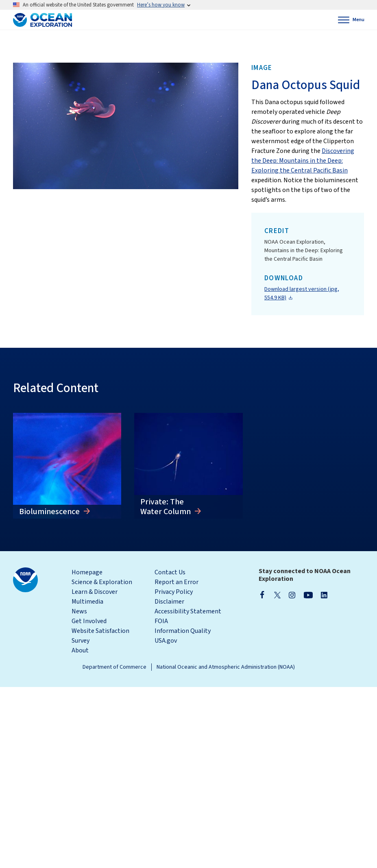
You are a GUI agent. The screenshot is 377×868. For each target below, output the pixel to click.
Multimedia (87, 602)
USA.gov (166, 641)
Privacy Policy (174, 592)
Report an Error (177, 582)
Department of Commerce (114, 667)
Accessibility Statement (188, 611)
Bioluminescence (50, 512)
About (80, 650)
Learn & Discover (95, 592)
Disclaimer (169, 602)
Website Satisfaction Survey (100, 636)
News (79, 611)
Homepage (87, 572)
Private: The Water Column (166, 507)
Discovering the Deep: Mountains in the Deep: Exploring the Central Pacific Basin (303, 161)
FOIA (161, 621)
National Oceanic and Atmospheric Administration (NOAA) (226, 667)
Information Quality (183, 631)
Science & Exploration (102, 582)
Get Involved (89, 621)
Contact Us (170, 572)
